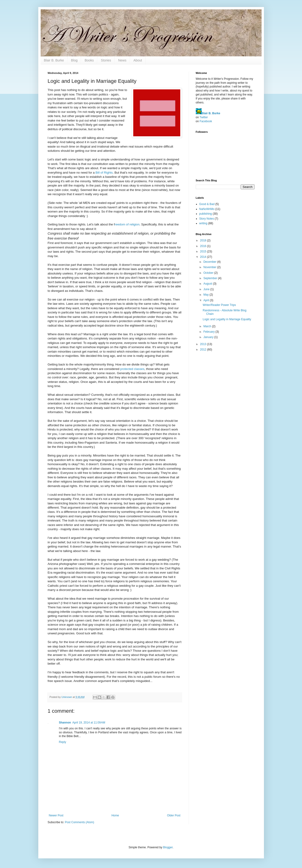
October (209, 273)
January (209, 337)
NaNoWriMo (207, 209)
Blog (74, 60)
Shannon (65, 723)
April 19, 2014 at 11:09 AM (89, 723)
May (206, 295)
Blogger (168, 847)
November (210, 267)
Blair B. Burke (54, 60)
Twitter (204, 117)
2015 (204, 251)
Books (89, 60)
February (209, 332)
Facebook (206, 121)
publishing (206, 214)
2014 (204, 257)
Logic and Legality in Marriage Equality (227, 319)
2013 (204, 344)
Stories (106, 60)
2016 (204, 246)
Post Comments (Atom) (80, 822)
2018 (204, 240)
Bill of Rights (104, 173)
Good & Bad (207, 204)
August (208, 284)
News (122, 60)
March (208, 326)
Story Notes (207, 219)
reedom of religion (127, 224)
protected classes (132, 369)
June (207, 289)
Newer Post (56, 815)
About (138, 60)
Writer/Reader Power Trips (219, 305)
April (206, 300)
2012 (204, 350)
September (211, 278)
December (210, 262)
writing (203, 223)
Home (115, 815)
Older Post (174, 815)
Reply (63, 742)
